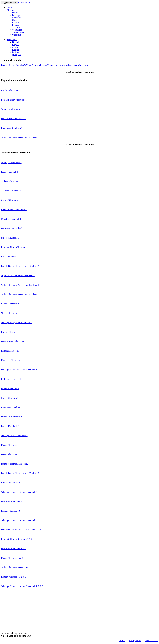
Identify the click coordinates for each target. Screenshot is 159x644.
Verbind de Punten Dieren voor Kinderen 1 (20, 137)
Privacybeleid (135, 640)
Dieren (15, 12)
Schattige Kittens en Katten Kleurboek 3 (19, 520)
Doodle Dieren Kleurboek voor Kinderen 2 (20, 473)
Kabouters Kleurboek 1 (11, 360)
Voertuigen (17, 30)
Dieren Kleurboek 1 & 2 (12, 558)
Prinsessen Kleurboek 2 (12, 501)
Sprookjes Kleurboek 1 (11, 109)
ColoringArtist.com (27, 2)
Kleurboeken (12, 10)
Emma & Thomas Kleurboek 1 (15, 247)
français (16, 50)
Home (9, 7)
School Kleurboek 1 (10, 238)
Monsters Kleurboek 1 (11, 219)
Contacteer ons (151, 640)
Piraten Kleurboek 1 (10, 388)
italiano (16, 52)
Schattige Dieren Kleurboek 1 (14, 436)
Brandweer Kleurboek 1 (12, 128)
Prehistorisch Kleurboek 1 (13, 228)
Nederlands (12, 40)
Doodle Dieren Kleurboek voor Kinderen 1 (20, 266)
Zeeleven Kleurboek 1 (11, 191)
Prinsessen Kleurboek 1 (12, 417)
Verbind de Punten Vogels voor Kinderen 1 (20, 285)
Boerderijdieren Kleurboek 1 (14, 100)
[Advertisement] (79, 610)
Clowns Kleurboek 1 (10, 200)
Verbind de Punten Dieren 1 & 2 (15, 567)
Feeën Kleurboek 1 (10, 172)
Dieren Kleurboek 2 (10, 454)
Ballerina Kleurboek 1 (11, 379)
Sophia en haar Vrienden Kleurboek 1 (18, 275)
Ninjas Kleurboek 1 (10, 398)
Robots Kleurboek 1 (10, 304)
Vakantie (16, 27)
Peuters (15, 25)
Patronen (16, 22)
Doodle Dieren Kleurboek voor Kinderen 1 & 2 (22, 530)
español (16, 47)
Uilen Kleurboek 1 (9, 257)
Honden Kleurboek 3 (10, 511)
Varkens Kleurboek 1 (10, 181)
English (16, 45)
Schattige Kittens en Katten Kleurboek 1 (19, 370)
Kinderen (16, 15)
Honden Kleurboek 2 (10, 90)
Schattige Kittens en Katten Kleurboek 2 (19, 492)
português (17, 54)
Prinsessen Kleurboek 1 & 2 (14, 549)
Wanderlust (17, 35)
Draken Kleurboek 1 (10, 426)
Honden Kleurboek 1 (10, 332)
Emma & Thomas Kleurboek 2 (15, 464)
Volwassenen (18, 32)
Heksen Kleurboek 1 (10, 351)
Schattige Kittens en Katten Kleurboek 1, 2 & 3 (22, 586)
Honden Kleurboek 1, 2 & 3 (14, 577)
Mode (15, 20)
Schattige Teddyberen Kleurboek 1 (16, 323)
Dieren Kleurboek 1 (10, 445)
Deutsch (16, 42)
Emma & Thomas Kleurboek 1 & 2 (17, 539)
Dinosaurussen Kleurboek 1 (13, 119)
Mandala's (17, 17)
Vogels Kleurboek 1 (10, 313)
